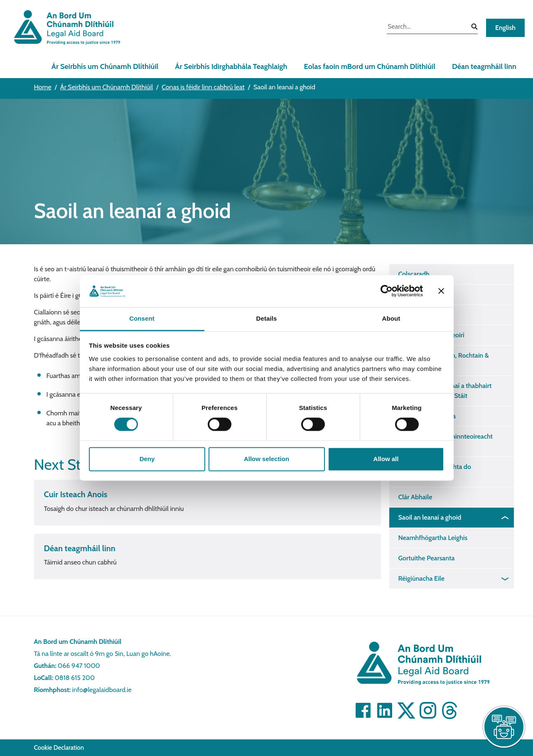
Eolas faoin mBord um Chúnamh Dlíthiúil (370, 66)
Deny (147, 459)
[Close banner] (441, 291)
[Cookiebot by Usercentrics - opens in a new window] (387, 291)
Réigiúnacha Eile (422, 578)
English (505, 28)
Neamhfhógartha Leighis (433, 538)
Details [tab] (267, 318)
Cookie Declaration (59, 748)
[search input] (426, 27)
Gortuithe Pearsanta (427, 558)
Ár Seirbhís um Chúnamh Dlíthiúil (105, 66)
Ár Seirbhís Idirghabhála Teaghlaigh (231, 66)
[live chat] (504, 727)
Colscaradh (414, 274)
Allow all (386, 459)
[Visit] (363, 710)
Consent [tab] (142, 318)
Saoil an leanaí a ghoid (430, 517)
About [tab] (391, 318)
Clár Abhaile (415, 497)
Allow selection (266, 459)
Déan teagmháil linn (484, 66)
